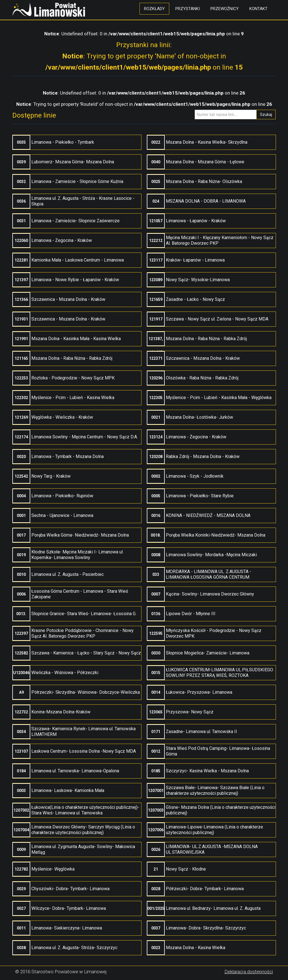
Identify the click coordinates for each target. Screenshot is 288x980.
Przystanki (188, 9)
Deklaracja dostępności (249, 972)
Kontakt (258, 9)
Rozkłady (154, 9)
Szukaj (266, 115)
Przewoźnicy (225, 9)
